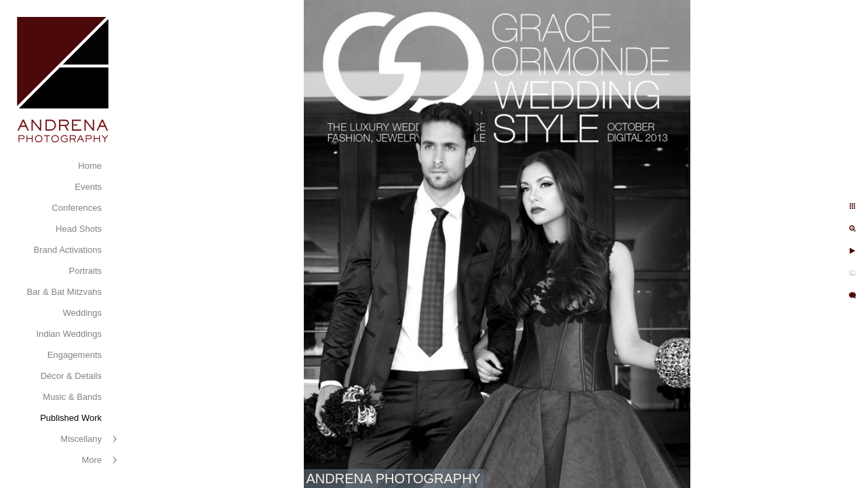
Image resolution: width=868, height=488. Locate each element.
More (92, 460)
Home (90, 166)
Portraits (85, 271)
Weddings (82, 313)
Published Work (71, 418)
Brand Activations (68, 250)
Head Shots (79, 229)
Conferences (77, 208)
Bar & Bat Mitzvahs (64, 292)
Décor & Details (71, 376)
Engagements (75, 355)
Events (88, 187)
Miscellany (81, 439)
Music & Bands (72, 397)
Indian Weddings (69, 334)
